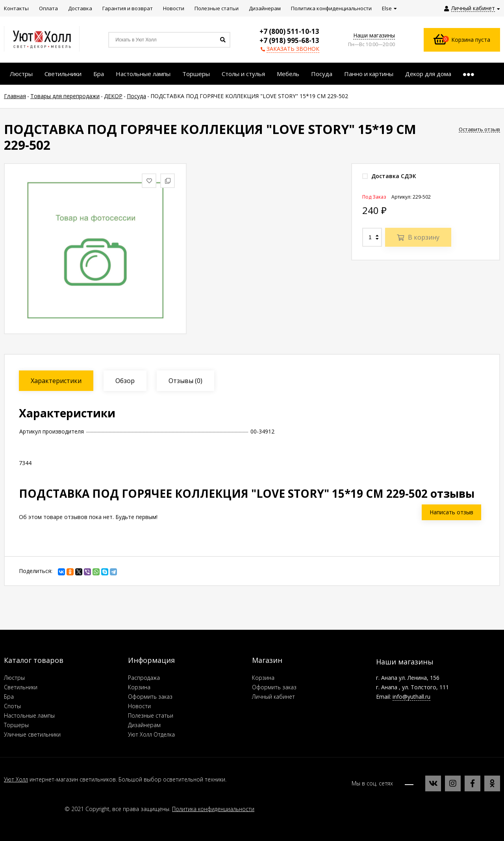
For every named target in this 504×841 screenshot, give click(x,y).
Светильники (21, 687)
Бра (9, 697)
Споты (12, 706)
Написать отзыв (451, 512)
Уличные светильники (32, 734)
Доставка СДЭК (389, 176)
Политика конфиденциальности (213, 809)
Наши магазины (374, 35)
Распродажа (144, 678)
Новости (139, 706)
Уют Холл (16, 779)
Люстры (14, 678)
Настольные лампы (29, 715)
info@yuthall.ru (411, 697)
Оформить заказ (150, 697)
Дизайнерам (144, 725)
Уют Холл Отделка (151, 734)
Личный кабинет (273, 697)
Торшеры (16, 725)
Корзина (139, 687)
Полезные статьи (151, 715)
